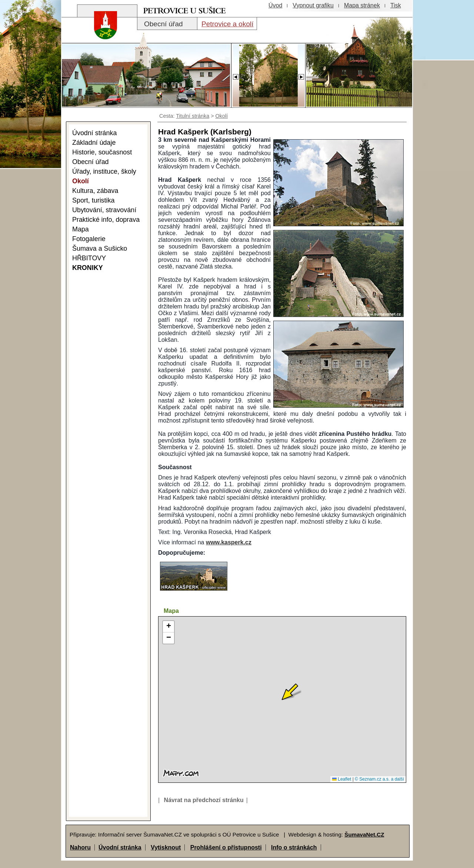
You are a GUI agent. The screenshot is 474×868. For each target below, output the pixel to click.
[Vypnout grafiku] (313, 6)
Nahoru (80, 847)
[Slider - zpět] (235, 75)
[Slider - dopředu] (301, 75)
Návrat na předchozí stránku (204, 800)
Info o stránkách (294, 847)
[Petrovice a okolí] (227, 24)
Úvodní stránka (120, 847)
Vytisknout (166, 847)
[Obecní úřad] (167, 24)
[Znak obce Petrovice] (102, 35)
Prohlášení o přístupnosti (226, 847)
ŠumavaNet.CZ (364, 834)
